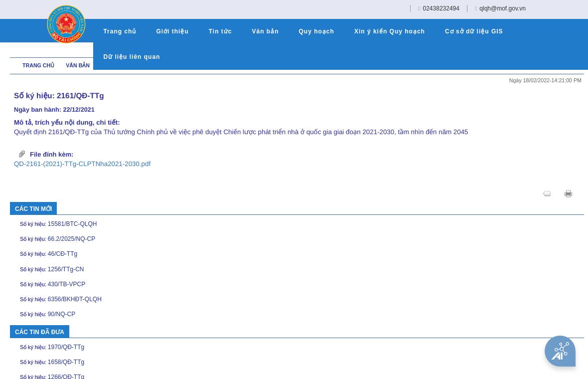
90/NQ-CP (63, 314)
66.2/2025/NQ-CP (73, 239)
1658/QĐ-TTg (67, 362)
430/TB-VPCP (68, 284)
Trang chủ (39, 65)
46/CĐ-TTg (64, 254)
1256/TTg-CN (67, 269)
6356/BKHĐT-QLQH (76, 299)
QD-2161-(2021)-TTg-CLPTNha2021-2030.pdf (82, 164)
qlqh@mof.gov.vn (503, 8)
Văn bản (78, 65)
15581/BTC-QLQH (74, 224)
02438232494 (441, 8)
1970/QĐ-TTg (67, 347)
